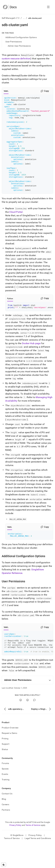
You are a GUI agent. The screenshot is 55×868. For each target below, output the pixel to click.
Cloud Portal (16, 231)
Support (6, 769)
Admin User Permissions (19, 46)
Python (10, 317)
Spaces (5, 793)
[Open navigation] (48, 7)
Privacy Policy (15, 850)
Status (5, 774)
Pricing (5, 763)
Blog (4, 824)
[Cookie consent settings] (4, 865)
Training (6, 804)
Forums (5, 788)
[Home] (10, 7)
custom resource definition (16, 59)
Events (5, 799)
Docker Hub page (31, 363)
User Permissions (14, 42)
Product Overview (10, 752)
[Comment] (34, 725)
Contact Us (7, 818)
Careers (5, 829)
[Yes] (21, 725)
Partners (6, 834)
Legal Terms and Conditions (38, 863)
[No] (27, 725)
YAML (6, 91)
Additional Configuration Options (21, 37)
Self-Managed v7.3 (11, 18)
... (24, 18)
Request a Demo (9, 758)
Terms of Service (33, 850)
